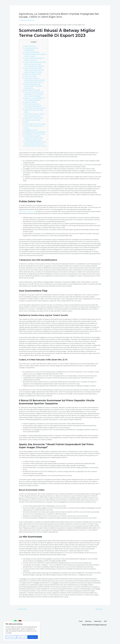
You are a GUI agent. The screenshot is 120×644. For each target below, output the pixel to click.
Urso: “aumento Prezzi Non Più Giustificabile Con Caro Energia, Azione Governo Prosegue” (35, 98)
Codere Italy (24, 20)
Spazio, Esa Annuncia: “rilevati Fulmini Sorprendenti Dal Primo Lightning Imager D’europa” (35, 72)
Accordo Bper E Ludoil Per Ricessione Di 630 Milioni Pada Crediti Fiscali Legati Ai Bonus (34, 148)
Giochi (26, 128)
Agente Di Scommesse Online (34, 124)
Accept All (33, 637)
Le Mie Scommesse (31, 78)
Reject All (22, 637)
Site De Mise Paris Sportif (32, 94)
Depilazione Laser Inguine (33, 126)
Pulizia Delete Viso (30, 46)
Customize (11, 637)
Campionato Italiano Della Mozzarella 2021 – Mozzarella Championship (34, 90)
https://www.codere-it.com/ (28, 225)
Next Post (99, 623)
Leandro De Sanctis (31, 106)
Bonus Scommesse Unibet (33, 76)
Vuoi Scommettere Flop (32, 52)
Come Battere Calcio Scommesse (35, 144)
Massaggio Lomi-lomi (31, 138)
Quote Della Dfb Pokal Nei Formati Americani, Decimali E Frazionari (34, 154)
